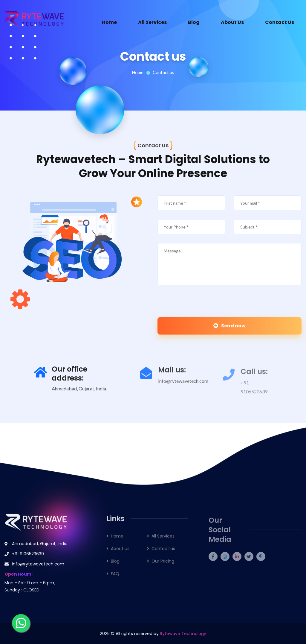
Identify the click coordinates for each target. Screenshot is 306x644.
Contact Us (280, 22)
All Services (152, 22)
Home (109, 22)
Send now (229, 326)
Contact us (163, 553)
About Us (232, 22)
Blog (194, 22)
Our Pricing (163, 566)
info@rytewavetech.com (183, 386)
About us (120, 553)
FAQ (115, 579)
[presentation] (198, 306)
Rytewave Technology (183, 634)
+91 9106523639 (28, 558)
